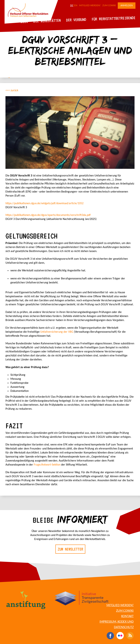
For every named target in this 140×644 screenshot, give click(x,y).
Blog (24, 21)
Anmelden (127, 6)
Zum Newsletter (70, 549)
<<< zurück (12, 91)
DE (72, 6)
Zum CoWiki (109, 6)
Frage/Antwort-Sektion (47, 465)
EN (76, 6)
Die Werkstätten (47, 21)
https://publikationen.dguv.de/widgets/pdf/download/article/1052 (44, 203)
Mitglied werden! (90, 6)
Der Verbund (76, 20)
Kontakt (127, 616)
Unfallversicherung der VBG (57, 332)
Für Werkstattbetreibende (113, 18)
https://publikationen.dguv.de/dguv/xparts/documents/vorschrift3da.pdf (48, 215)
